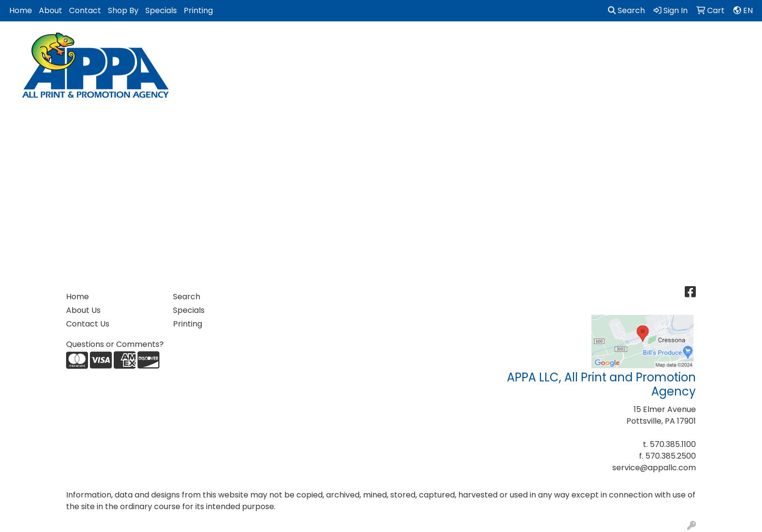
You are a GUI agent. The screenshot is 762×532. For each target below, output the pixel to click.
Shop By (123, 10)
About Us (83, 310)
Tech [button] (661, 43)
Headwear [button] (437, 43)
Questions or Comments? (115, 344)
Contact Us (88, 324)
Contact (85, 10)
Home (21, 10)
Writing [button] (700, 43)
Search (626, 10)
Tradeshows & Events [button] (594, 43)
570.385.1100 (673, 444)
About (51, 10)
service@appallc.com (654, 468)
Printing (198, 10)
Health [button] (485, 43)
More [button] (740, 43)
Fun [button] (338, 43)
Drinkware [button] (296, 43)
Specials (161, 10)
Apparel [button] (210, 43)
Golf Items (381, 43)
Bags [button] (251, 43)
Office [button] (525, 43)
